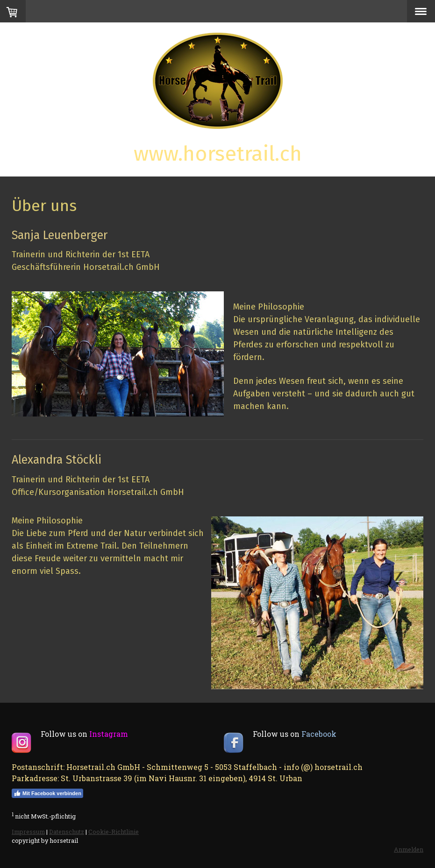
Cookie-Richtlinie (114, 832)
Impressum (28, 832)
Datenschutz (67, 832)
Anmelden (409, 849)
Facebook (319, 734)
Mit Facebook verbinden (47, 793)
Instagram (109, 734)
